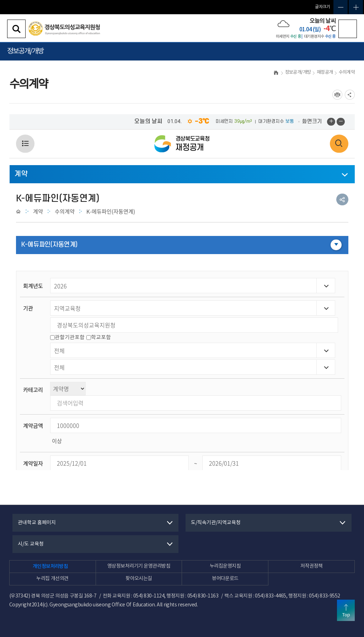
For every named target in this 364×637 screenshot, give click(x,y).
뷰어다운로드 (225, 579)
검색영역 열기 (16, 29)
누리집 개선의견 (52, 579)
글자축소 (341, 7)
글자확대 (356, 7)
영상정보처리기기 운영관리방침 (139, 566)
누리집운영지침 (225, 566)
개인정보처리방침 (50, 566)
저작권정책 (311, 566)
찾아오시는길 (139, 579)
